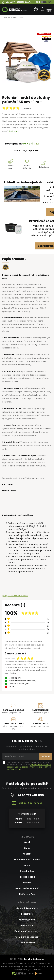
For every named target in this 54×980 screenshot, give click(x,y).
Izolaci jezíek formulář (27, 888)
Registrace (27, 914)
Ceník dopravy (27, 943)
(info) (36, 144)
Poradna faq (27, 871)
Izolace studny (16, 595)
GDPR (27, 865)
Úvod (27, 842)
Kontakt (27, 854)
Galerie (27, 883)
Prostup (26, 596)
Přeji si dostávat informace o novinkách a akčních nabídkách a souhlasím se (29, 766)
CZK (38, 2)
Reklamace (27, 925)
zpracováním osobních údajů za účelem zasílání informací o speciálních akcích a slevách (29, 767)
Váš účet (10, 2)
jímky (5, 596)
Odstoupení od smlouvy (27, 931)
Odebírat (45, 756)
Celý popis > (15, 131)
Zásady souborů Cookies (27, 860)
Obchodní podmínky (27, 908)
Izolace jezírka (27, 877)
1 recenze (26, 108)
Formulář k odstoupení (27, 937)
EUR (49, 2)
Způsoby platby (27, 920)
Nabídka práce (27, 894)
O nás (27, 848)
